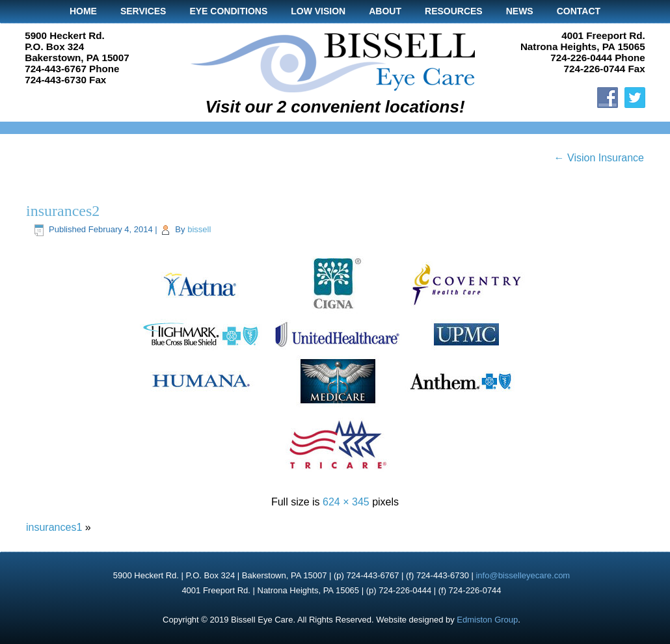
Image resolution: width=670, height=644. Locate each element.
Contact (579, 11)
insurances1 (54, 527)
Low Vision (318, 11)
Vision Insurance (599, 158)
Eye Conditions (228, 11)
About (385, 11)
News (520, 11)
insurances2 (63, 211)
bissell (199, 229)
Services (143, 11)
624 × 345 (346, 502)
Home (83, 11)
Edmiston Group (487, 620)
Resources (454, 11)
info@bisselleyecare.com (523, 575)
